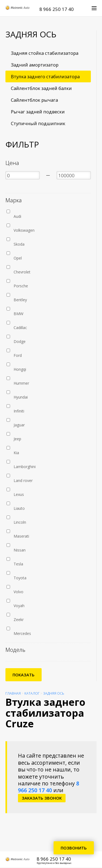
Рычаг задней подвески (38, 112)
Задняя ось (54, 693)
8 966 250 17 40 (57, 9)
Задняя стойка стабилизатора (45, 53)
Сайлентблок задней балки (41, 88)
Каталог (32, 693)
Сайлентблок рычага (34, 100)
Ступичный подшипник (38, 123)
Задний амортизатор (35, 65)
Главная (13, 693)
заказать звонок (42, 798)
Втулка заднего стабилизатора (45, 76)
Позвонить (74, 848)
